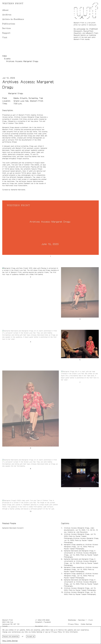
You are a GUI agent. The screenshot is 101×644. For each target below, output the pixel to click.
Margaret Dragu (16, 93)
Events (7, 59)
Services (7, 28)
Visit (5, 37)
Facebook (47, 622)
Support (6, 33)
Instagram (39, 622)
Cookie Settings (86, 624)
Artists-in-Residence (13, 19)
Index (5, 56)
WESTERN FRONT (13, 4)
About (5, 10)
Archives (7, 15)
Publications (9, 24)
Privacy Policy (73, 624)
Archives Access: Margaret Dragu (22, 61)
